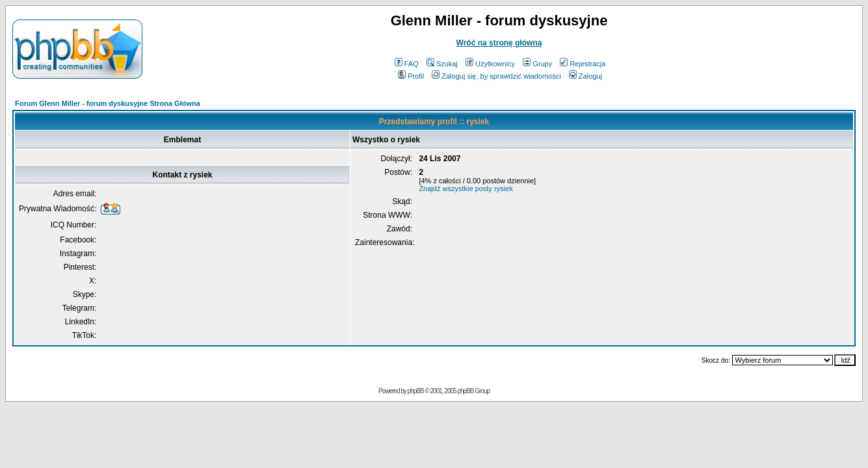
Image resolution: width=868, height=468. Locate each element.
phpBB (416, 391)
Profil (411, 76)
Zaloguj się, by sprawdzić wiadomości (496, 76)
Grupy (537, 64)
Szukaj (442, 64)
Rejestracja (583, 64)
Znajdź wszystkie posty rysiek (466, 188)
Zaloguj (585, 76)
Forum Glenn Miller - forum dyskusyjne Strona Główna (108, 103)
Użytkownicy (490, 64)
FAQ (407, 64)
